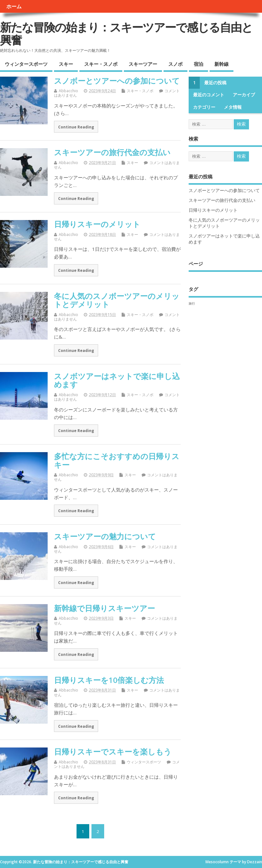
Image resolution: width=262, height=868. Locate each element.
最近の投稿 (215, 83)
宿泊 (198, 64)
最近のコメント (209, 95)
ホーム (14, 6)
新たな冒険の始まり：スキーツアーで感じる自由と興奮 (126, 34)
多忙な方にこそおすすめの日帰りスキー (117, 460)
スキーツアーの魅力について (105, 536)
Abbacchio (68, 91)
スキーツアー (143, 64)
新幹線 (222, 64)
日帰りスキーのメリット (97, 224)
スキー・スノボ (101, 64)
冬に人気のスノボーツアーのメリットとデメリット (117, 300)
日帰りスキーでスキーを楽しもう (113, 751)
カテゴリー (204, 107)
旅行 (192, 303)
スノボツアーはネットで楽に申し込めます (117, 380)
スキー (66, 64)
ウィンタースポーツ (26, 64)
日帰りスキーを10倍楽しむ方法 (109, 680)
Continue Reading (76, 127)
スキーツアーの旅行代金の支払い (112, 152)
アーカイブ (244, 95)
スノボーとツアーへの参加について (117, 81)
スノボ (175, 64)
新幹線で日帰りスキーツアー (104, 608)
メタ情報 (233, 107)
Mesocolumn (217, 862)
